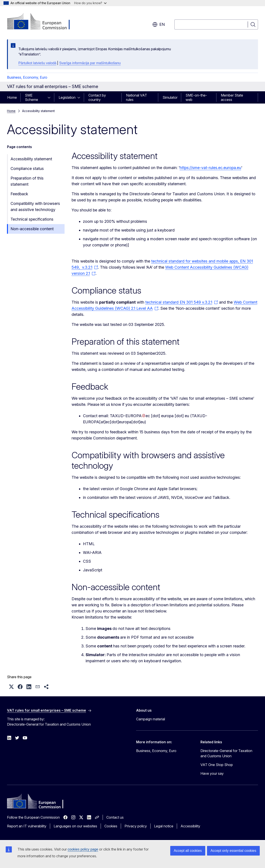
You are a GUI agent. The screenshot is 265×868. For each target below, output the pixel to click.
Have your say (212, 773)
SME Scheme (32, 97)
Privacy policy (136, 826)
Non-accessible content (32, 229)
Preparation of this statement (27, 181)
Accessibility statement (31, 159)
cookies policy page (83, 849)
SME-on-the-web (196, 97)
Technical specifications (32, 219)
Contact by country (97, 97)
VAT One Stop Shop (217, 765)
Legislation (67, 97)
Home (12, 97)
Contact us (115, 817)
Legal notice (164, 826)
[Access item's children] (50, 97)
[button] (11, 687)
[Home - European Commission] (42, 22)
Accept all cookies (188, 851)
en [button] (159, 24)
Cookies (111, 826)
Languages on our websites (75, 826)
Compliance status (27, 169)
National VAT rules (137, 97)
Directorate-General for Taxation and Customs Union (226, 753)
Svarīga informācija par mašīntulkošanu (90, 63)
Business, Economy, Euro (27, 77)
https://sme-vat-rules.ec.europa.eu (210, 168)
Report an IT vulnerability (27, 826)
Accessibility (190, 826)
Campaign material (151, 719)
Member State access (232, 97)
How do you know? (90, 3)
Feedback (19, 194)
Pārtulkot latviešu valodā (37, 63)
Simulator (170, 97)
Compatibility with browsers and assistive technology (35, 207)
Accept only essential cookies (233, 851)
